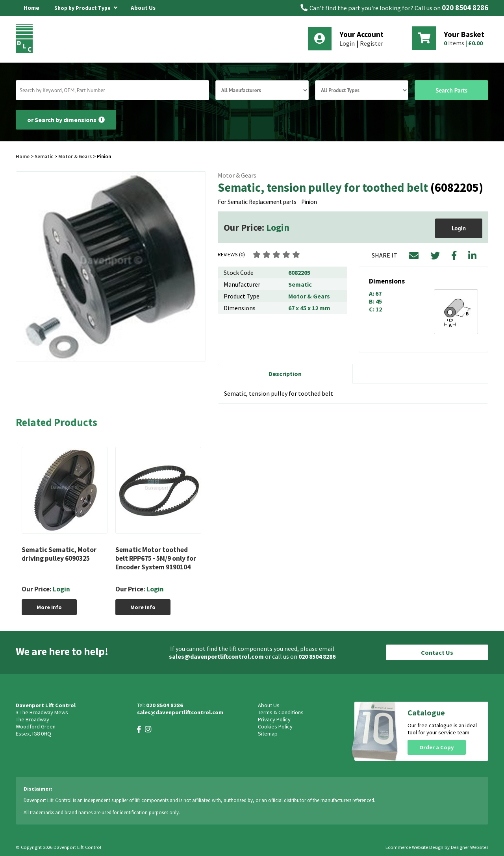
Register (372, 43)
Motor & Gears (75, 156)
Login (347, 43)
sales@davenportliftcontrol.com (216, 656)
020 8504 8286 (465, 8)
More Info (49, 607)
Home (31, 8)
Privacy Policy (274, 719)
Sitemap (268, 734)
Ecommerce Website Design (414, 847)
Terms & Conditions (281, 712)
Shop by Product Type (86, 7)
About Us (143, 8)
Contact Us (437, 652)
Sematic (44, 156)
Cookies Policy (275, 726)
